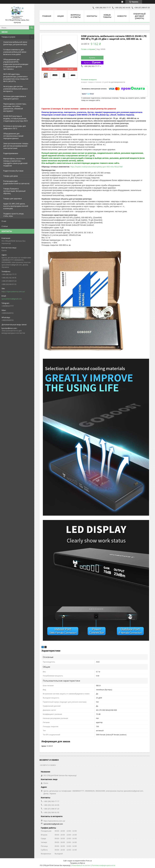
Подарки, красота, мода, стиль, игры (14, 215)
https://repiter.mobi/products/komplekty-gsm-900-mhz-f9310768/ (97, 167)
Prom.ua (89, 861)
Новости (122, 16)
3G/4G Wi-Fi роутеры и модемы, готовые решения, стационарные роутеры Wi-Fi (15, 118)
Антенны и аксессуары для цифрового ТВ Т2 (14, 127)
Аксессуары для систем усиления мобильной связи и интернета (15, 89)
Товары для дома (11, 176)
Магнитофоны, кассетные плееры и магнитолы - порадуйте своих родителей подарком (15, 162)
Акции (60, 16)
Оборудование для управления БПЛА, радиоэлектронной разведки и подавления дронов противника (16, 64)
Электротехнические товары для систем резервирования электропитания (16, 146)
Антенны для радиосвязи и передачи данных (15, 97)
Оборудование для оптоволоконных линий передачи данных (13, 136)
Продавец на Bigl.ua (77, 863)
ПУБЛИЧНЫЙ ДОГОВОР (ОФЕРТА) (139, 16)
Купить (92, 58)
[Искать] (32, 28)
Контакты (92, 16)
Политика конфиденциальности (104, 865)
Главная (47, 16)
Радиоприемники (11, 153)
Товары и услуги (8, 37)
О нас (4, 221)
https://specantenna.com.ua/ (13, 291)
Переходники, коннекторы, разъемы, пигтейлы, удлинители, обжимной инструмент (15, 107)
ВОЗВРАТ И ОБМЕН (48, 765)
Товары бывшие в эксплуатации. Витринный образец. (14, 191)
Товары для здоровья (12, 199)
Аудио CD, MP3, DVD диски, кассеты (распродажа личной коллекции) (16, 206)
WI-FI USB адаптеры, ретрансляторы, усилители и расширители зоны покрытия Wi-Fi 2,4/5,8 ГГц (16, 78)
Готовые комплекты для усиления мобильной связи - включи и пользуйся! (15, 52)
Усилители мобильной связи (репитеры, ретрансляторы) (15, 43)
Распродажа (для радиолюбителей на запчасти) (16, 182)
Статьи (5, 226)
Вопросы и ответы (76, 16)
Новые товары (107, 16)
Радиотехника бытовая (13, 171)
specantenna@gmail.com (12, 299)
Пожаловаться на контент (81, 865)
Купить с (92, 63)
